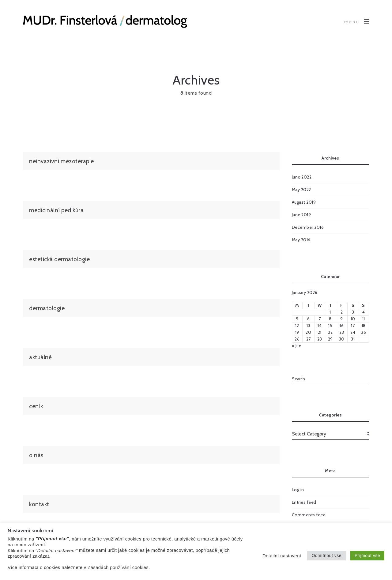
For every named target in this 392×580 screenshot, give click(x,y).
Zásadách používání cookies (118, 567)
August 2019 (304, 202)
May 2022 (302, 190)
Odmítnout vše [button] (326, 556)
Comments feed (309, 515)
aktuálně (40, 357)
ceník (36, 406)
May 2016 (301, 240)
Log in (298, 490)
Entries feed (304, 502)
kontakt (39, 504)
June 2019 (302, 215)
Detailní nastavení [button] (282, 556)
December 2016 (308, 227)
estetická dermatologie (59, 259)
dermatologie (47, 308)
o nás (36, 455)
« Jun (297, 346)
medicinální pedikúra (56, 210)
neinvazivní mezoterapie (62, 161)
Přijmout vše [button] (367, 556)
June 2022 (302, 177)
